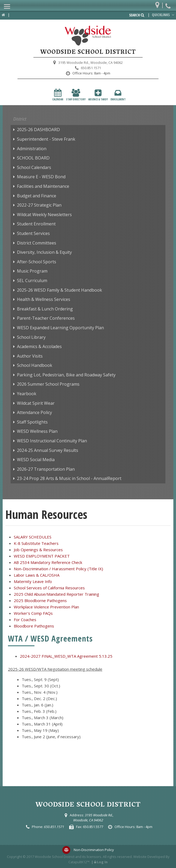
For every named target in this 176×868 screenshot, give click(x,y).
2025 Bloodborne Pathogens (40, 600)
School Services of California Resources (49, 588)
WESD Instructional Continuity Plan (52, 441)
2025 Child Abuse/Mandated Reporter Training (56, 594)
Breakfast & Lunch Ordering (45, 309)
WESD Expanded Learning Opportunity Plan (60, 328)
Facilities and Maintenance (43, 186)
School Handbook (35, 365)
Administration (32, 149)
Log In (102, 862)
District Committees (37, 243)
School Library (31, 337)
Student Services (33, 233)
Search (137, 15)
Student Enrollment (36, 224)
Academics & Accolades (39, 346)
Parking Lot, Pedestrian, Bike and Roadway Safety (66, 375)
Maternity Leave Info (33, 581)
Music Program (32, 271)
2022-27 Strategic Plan (39, 205)
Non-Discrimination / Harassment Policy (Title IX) (58, 569)
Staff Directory (76, 95)
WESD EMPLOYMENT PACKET (42, 556)
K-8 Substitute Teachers (36, 543)
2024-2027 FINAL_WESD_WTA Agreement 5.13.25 (66, 656)
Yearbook (27, 394)
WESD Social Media (36, 460)
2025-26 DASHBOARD (38, 130)
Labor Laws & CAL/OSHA (37, 575)
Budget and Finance (37, 196)
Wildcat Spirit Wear (36, 403)
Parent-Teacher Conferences (46, 318)
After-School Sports (37, 262)
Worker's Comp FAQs (33, 613)
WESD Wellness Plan (37, 431)
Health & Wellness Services (44, 299)
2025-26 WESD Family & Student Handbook (60, 290)
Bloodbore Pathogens (34, 626)
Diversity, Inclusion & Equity (44, 252)
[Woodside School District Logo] (88, 36)
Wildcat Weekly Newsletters (44, 215)
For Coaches (25, 620)
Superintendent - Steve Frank (46, 139)
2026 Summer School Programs (48, 384)
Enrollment (118, 95)
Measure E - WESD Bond (41, 177)
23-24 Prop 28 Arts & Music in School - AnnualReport (69, 478)
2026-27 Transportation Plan (46, 469)
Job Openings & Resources (38, 550)
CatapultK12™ (79, 862)
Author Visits (30, 356)
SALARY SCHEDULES (33, 537)
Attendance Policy (34, 412)
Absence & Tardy (98, 95)
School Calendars (34, 167)
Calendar (58, 95)
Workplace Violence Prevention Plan (46, 607)
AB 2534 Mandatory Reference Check (48, 562)
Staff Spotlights (32, 422)
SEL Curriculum (32, 281)
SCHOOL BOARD (33, 158)
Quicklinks (164, 15)
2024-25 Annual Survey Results (48, 450)
